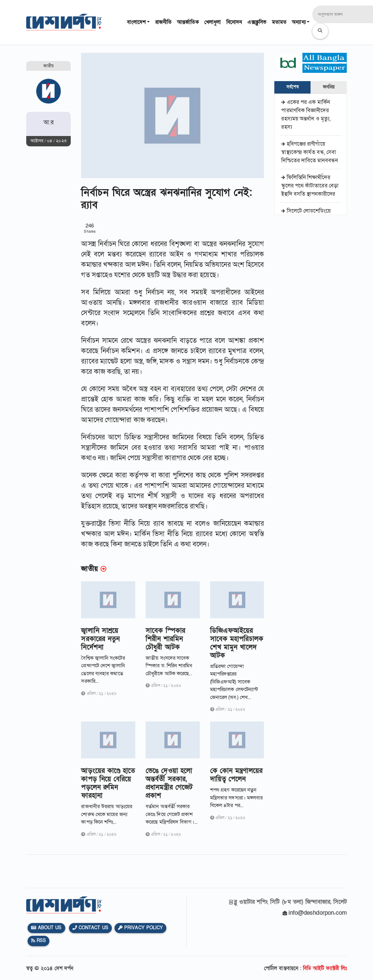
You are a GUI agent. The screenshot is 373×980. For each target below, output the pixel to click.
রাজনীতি (163, 22)
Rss (39, 941)
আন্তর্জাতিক (188, 22)
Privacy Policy (141, 928)
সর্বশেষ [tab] (292, 87)
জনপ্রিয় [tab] (329, 87)
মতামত (279, 22)
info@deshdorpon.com (318, 913)
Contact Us (90, 928)
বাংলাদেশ (136, 22)
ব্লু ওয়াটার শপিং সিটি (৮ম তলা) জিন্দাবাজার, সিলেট (290, 902)
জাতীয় (48, 66)
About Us (46, 928)
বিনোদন (234, 22)
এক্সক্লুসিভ (257, 22)
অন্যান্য (299, 22)
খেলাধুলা (213, 22)
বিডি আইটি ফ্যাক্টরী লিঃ (325, 968)
